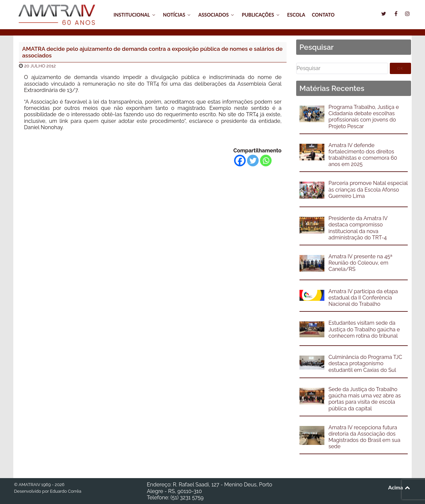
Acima (400, 487)
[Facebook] (240, 161)
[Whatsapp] (266, 161)
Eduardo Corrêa (65, 491)
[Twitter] (253, 161)
